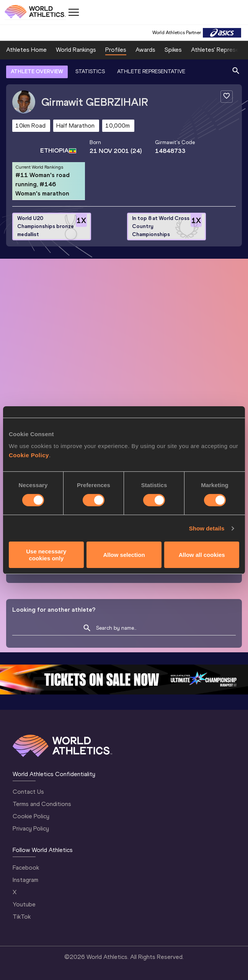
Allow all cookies (202, 555)
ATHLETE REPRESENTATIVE (151, 71)
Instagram (25, 880)
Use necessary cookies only (46, 555)
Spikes (173, 50)
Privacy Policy (31, 828)
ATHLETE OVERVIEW (37, 71)
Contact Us (28, 792)
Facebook (26, 868)
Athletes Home (26, 50)
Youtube (24, 904)
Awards (145, 50)
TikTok (22, 917)
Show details (207, 528)
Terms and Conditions (42, 804)
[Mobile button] (73, 12)
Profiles (116, 50)
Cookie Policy (29, 455)
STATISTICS (90, 71)
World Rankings (76, 50)
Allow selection (124, 555)
